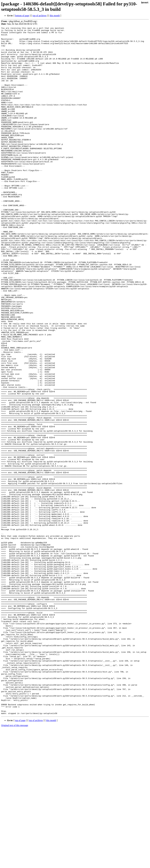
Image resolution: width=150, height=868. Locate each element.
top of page (20, 858)
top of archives (39, 16)
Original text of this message (15, 863)
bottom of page (22, 16)
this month (55, 16)
